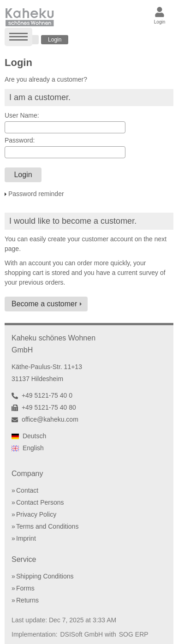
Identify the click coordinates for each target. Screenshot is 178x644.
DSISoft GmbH (82, 634)
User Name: (22, 115)
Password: (20, 140)
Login (55, 40)
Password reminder (36, 194)
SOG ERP (134, 634)
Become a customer (44, 304)
